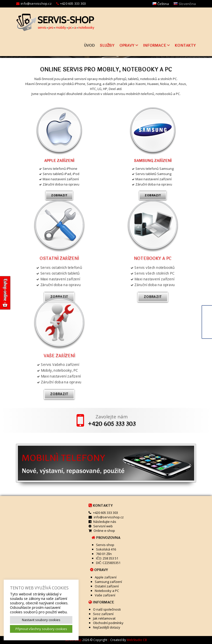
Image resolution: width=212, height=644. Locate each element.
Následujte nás (105, 522)
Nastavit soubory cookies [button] (41, 620)
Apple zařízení (59, 161)
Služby (107, 46)
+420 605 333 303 (73, 3)
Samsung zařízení (153, 161)
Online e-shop (104, 531)
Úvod (89, 46)
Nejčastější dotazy (107, 627)
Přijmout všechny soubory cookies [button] (41, 629)
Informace (157, 46)
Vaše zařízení (105, 595)
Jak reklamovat (104, 618)
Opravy (129, 46)
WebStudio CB (137, 640)
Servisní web (103, 526)
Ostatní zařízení (107, 586)
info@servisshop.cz (36, 3)
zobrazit (59, 195)
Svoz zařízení (103, 614)
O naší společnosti (107, 609)
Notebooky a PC (107, 591)
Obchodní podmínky (108, 623)
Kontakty (185, 46)
